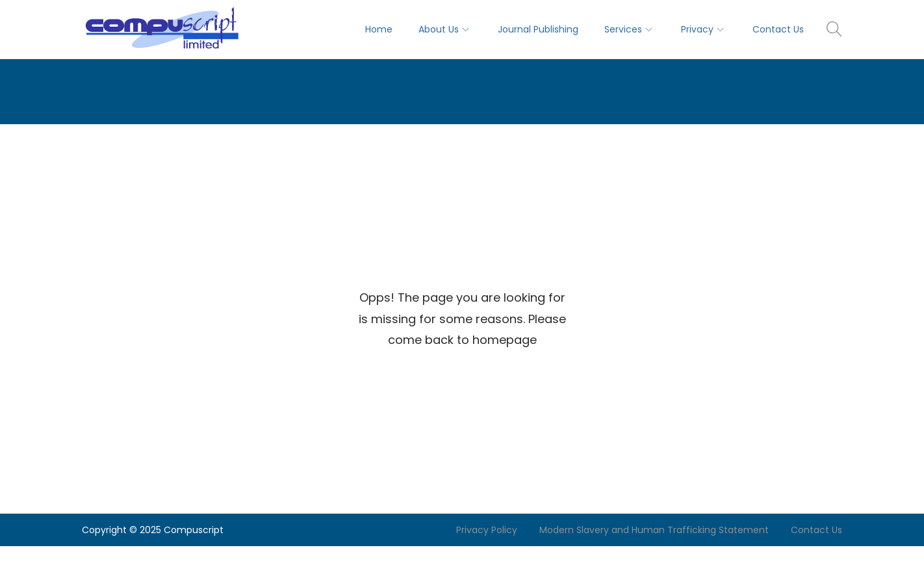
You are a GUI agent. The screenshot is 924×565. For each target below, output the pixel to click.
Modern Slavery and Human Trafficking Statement (654, 530)
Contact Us (816, 530)
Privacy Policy (487, 530)
